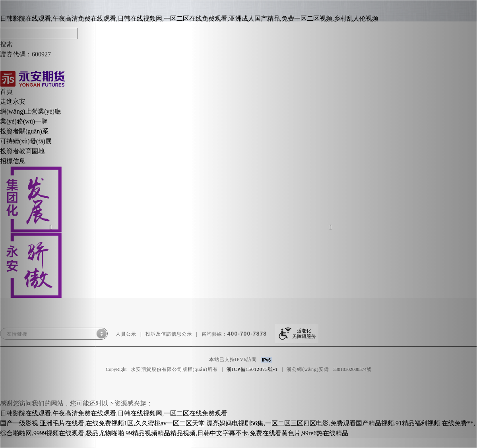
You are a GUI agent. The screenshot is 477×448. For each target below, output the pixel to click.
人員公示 (126, 334)
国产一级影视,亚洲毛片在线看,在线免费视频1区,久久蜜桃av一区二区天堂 (102, 423)
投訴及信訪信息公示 (169, 334)
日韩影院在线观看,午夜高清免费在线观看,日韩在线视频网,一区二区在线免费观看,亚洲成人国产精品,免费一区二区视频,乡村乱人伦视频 (189, 18)
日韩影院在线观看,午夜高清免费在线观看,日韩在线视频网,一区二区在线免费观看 (114, 413)
